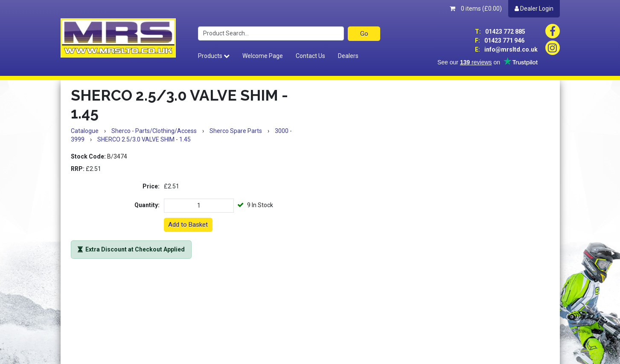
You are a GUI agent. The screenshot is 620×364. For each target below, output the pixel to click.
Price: (151, 186)
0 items (476, 9)
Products (214, 56)
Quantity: (147, 205)
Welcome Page (263, 56)
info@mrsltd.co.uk (506, 49)
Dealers (348, 56)
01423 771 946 (500, 40)
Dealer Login (534, 9)
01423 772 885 (500, 32)
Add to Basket (188, 225)
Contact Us (310, 56)
